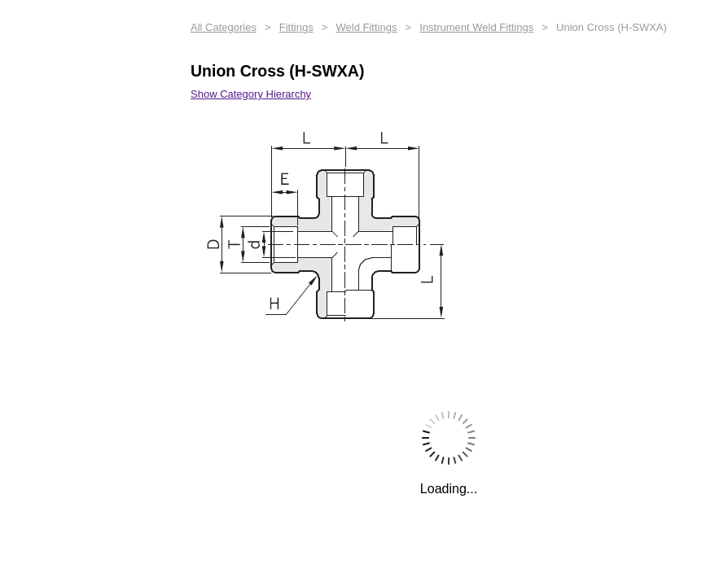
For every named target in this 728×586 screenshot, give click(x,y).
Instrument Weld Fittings (476, 27)
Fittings (296, 27)
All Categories (224, 27)
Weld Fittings (367, 27)
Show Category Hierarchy (251, 94)
